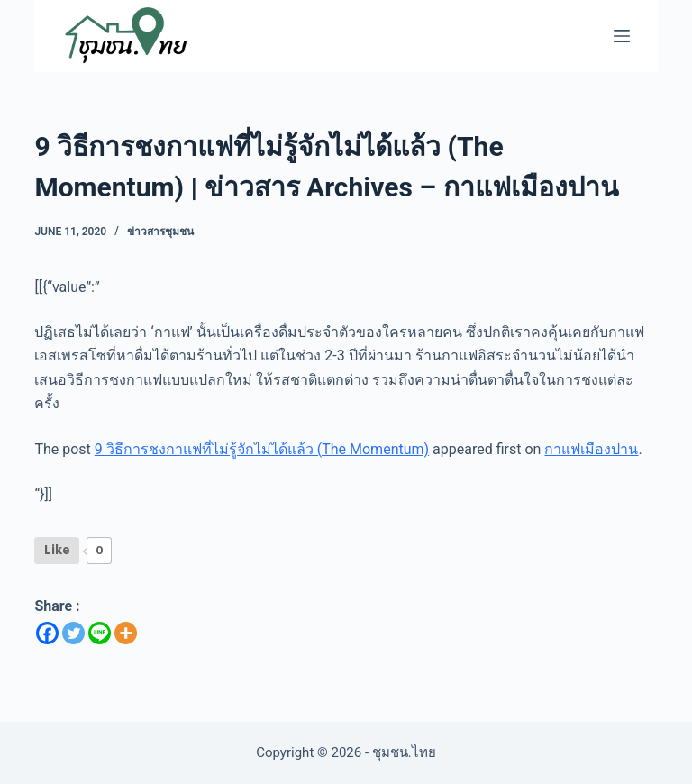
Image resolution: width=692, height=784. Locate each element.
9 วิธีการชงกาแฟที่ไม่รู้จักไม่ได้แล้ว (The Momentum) (262, 449)
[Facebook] (47, 633)
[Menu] (622, 36)
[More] (126, 633)
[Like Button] (57, 551)
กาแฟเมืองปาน (591, 449)
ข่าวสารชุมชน (160, 232)
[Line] (100, 633)
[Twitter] (73, 633)
